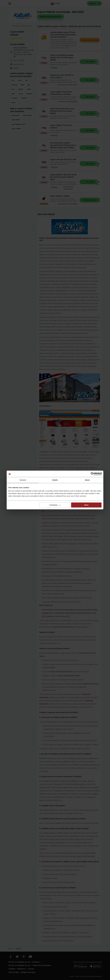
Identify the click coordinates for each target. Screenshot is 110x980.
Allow (86, 505)
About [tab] (87, 480)
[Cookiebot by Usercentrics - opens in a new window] (92, 474)
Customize (55, 505)
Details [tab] (55, 480)
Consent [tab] (23, 480)
